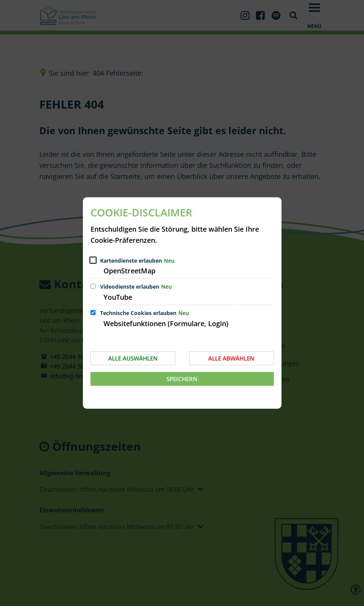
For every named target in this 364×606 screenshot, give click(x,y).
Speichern (182, 379)
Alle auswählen (133, 358)
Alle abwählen (231, 358)
